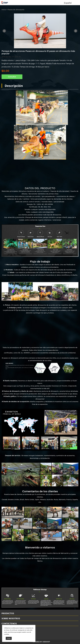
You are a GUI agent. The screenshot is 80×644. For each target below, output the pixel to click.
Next (76, 31)
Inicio (4, 10)
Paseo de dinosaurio (16, 10)
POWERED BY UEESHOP (41, 642)
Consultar (12, 77)
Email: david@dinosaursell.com (14, 632)
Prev (4, 31)
